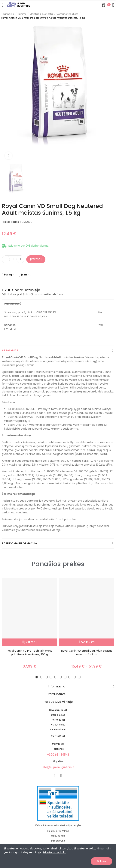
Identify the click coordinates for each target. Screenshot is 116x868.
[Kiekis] (13, 259)
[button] (37, 677)
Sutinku (102, 861)
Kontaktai (58, 736)
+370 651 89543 (58, 755)
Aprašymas (10, 350)
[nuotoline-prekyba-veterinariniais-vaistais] (58, 803)
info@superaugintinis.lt (58, 767)
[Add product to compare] (9, 275)
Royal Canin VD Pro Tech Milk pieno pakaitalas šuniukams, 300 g (30, 653)
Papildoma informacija (19, 543)
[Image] (19, 4)
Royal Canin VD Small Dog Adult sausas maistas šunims (87, 653)
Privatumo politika (55, 852)
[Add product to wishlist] (25, 275)
